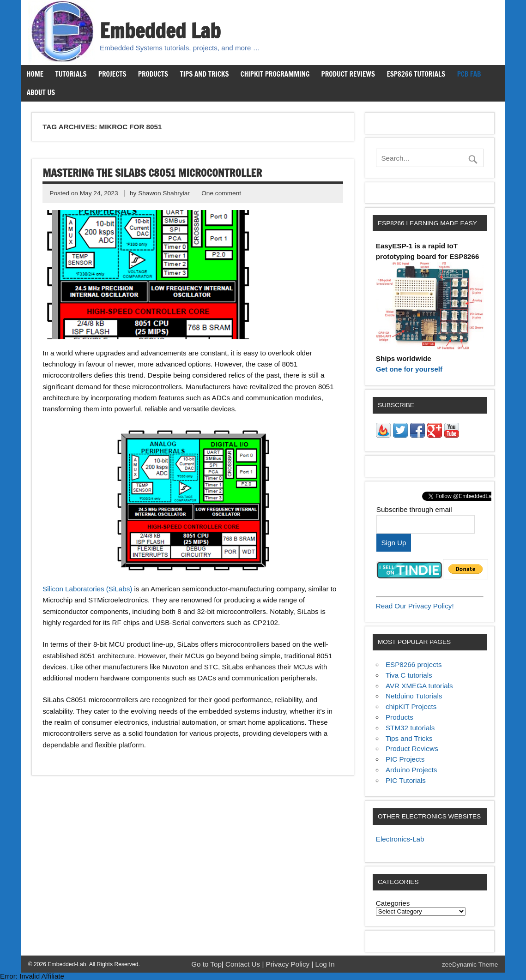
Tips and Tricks (204, 74)
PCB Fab (469, 74)
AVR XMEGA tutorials (419, 686)
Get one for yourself (409, 369)
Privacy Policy (289, 964)
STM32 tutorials (410, 728)
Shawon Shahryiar (164, 193)
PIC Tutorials (406, 780)
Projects (112, 74)
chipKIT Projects (411, 706)
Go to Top (206, 964)
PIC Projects (405, 759)
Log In (325, 964)
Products (153, 74)
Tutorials (71, 74)
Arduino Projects (411, 770)
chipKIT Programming (275, 74)
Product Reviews (348, 74)
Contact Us (244, 964)
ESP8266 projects (414, 664)
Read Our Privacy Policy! (415, 606)
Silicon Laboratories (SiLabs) (87, 589)
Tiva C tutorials (409, 675)
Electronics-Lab (400, 839)
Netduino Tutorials (414, 696)
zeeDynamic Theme (470, 965)
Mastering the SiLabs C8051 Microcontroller (152, 173)
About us (41, 92)
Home (35, 74)
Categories (393, 903)
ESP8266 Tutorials (416, 74)
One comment (221, 193)
